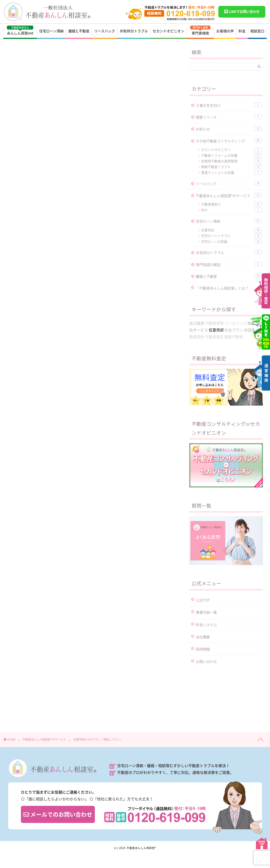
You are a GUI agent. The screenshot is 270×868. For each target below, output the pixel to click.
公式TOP (203, 600)
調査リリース (229, 117)
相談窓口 (257, 31)
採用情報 (203, 649)
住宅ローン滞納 (51, 31)
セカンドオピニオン (168, 31)
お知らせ (229, 129)
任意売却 (22, 203)
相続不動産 (234, 337)
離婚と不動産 (79, 31)
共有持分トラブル (134, 31)
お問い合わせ (206, 661)
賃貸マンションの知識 (231, 172)
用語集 (250, 330)
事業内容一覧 (206, 612)
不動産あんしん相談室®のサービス (36, 56)
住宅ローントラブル (231, 236)
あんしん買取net (20, 31)
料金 (242, 31)
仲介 (231, 210)
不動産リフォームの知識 (231, 155)
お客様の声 (225, 31)
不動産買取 (214, 323)
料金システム (206, 625)
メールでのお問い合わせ (58, 814)
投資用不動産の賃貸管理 (231, 161)
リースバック (105, 31)
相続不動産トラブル (231, 167)
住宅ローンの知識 (231, 241)
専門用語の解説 (229, 265)
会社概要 (203, 637)
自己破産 (197, 323)
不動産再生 (214, 337)
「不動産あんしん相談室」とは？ (222, 288)
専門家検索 (200, 31)
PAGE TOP (262, 843)
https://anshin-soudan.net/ (55, 573)
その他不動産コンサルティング (229, 141)
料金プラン (42, 507)
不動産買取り (231, 204)
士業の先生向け (229, 105)
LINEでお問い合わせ (242, 11)
